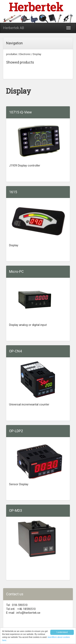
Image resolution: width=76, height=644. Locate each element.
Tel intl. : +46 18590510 (21, 609)
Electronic (25, 54)
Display (37, 54)
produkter (12, 54)
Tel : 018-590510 (17, 605)
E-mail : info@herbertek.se (23, 613)
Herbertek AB (14, 28)
